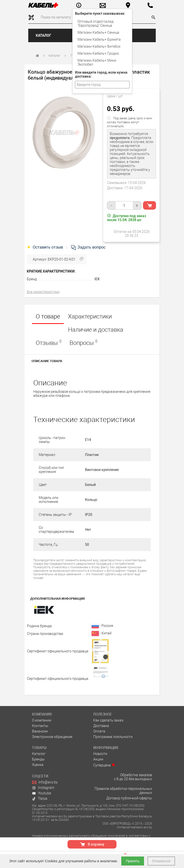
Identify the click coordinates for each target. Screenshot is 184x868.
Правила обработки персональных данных (123, 791)
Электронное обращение (52, 737)
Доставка (101, 726)
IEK (97, 279)
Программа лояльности (113, 737)
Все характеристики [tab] (43, 292)
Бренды (38, 759)
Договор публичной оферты (129, 798)
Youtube (41, 793)
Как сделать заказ (108, 720)
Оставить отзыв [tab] (45, 247)
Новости (100, 754)
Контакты (40, 726)
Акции (98, 759)
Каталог (43, 35)
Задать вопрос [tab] (88, 247)
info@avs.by (45, 782)
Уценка (38, 765)
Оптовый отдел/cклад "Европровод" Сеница (95, 23)
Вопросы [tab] (83, 343)
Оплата (99, 731)
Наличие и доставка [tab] (96, 330)
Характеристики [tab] (90, 316)
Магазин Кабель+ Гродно (98, 53)
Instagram (43, 788)
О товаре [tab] (48, 316)
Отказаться (161, 861)
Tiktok (40, 799)
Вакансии (40, 731)
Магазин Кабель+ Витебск (99, 46)
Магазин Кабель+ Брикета (99, 39)
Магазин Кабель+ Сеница (98, 32)
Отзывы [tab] (49, 343)
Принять (133, 861)
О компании (42, 720)
